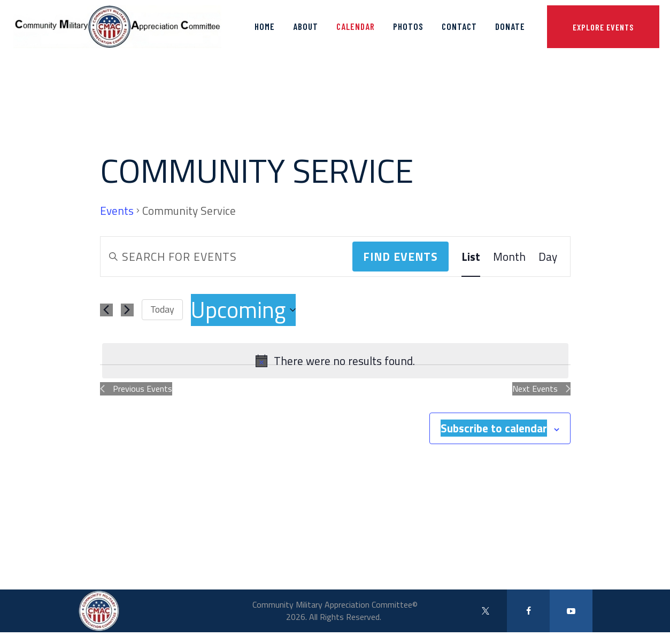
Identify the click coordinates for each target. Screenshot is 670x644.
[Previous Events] (106, 310)
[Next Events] (127, 310)
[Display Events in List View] (471, 257)
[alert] (335, 361)
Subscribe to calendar (494, 428)
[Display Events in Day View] (548, 257)
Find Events (401, 257)
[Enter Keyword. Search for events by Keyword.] (226, 257)
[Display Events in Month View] (509, 257)
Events (117, 211)
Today (162, 309)
